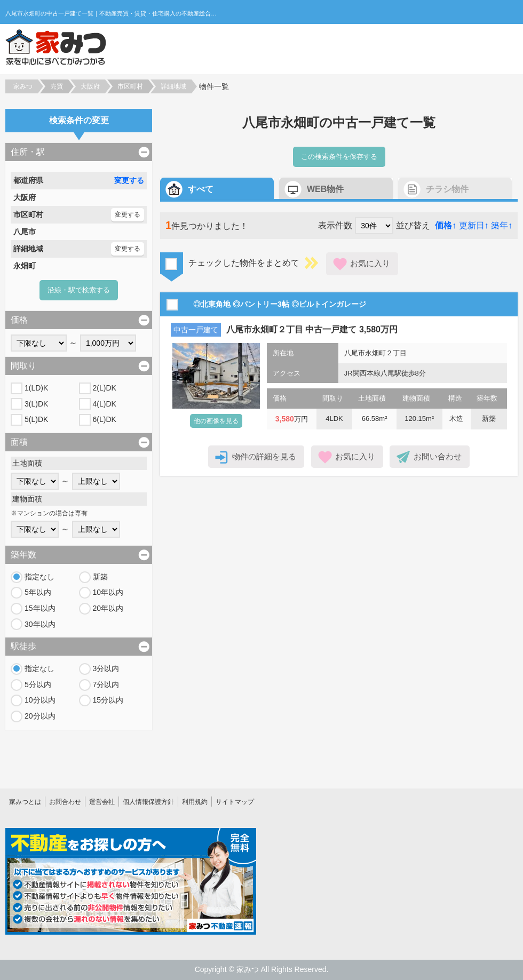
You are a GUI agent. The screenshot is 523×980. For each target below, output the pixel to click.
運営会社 (102, 802)
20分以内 (40, 716)
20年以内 (108, 608)
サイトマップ (235, 802)
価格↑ (446, 225)
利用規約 (195, 802)
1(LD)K (36, 388)
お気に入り (370, 263)
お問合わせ (65, 802)
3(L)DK (36, 404)
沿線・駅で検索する (79, 290)
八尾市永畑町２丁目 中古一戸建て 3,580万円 (312, 329)
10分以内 (40, 700)
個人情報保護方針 (148, 802)
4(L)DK (105, 404)
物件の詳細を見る (264, 456)
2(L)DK (105, 388)
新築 (100, 577)
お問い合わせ (438, 456)
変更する (129, 180)
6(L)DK (105, 419)
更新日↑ (474, 225)
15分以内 (108, 700)
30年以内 (40, 624)
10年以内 (108, 592)
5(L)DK (36, 419)
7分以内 (106, 684)
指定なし (39, 577)
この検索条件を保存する (339, 157)
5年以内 (38, 592)
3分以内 (106, 668)
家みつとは (25, 802)
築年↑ (502, 225)
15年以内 (40, 608)
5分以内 (38, 684)
